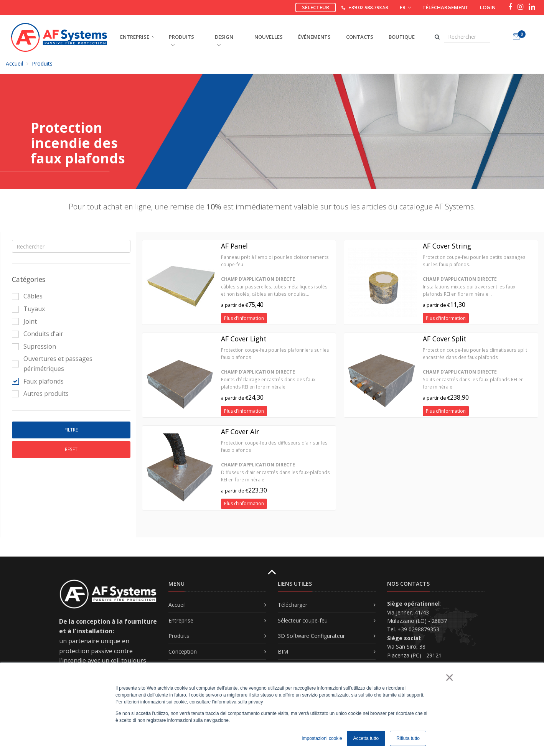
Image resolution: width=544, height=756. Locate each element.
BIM (283, 651)
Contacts (360, 37)
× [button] (449, 677)
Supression (34, 346)
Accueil (14, 63)
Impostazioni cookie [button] (322, 738)
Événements (314, 37)
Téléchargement (445, 7)
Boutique (402, 37)
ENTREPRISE (135, 37)
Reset (71, 449)
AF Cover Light (244, 339)
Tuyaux (28, 309)
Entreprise (181, 620)
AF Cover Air (240, 432)
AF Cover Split (445, 339)
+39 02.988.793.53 (368, 7)
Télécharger (293, 605)
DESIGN (224, 40)
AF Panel (234, 246)
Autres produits (40, 394)
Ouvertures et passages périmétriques (52, 364)
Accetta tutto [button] (366, 738)
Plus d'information (244, 318)
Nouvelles (269, 37)
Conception (183, 651)
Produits (42, 63)
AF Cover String (447, 246)
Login (488, 7)
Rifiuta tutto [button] (408, 738)
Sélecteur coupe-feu (303, 620)
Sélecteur (316, 7)
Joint (24, 321)
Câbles (27, 296)
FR (405, 7)
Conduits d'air (38, 334)
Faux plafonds (38, 381)
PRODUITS (181, 40)
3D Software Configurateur (311, 636)
